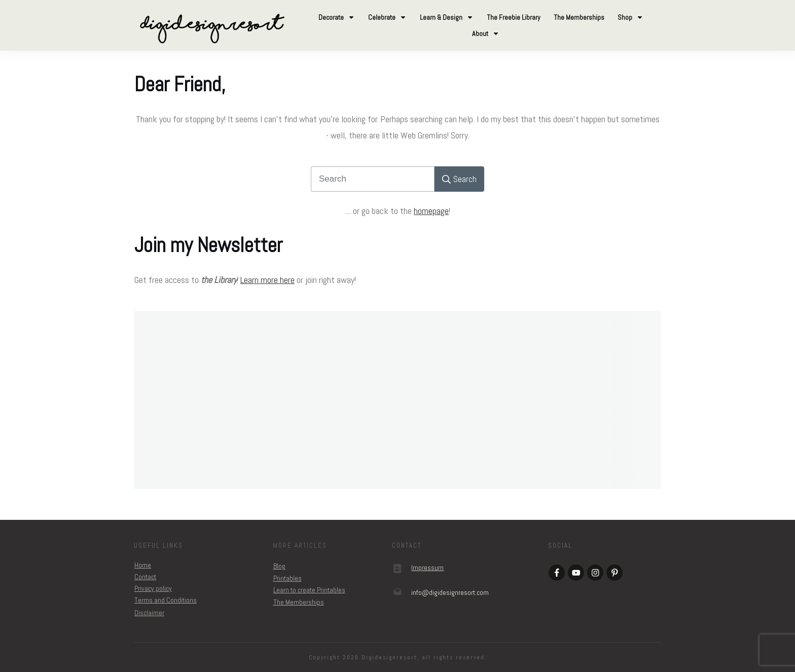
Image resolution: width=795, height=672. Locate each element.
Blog (279, 566)
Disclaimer (149, 613)
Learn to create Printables (309, 590)
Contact (145, 577)
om (450, 592)
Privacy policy (153, 588)
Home (143, 565)
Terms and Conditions (166, 600)
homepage (431, 211)
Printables (287, 578)
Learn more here (267, 280)
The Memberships (299, 602)
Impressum (427, 568)
